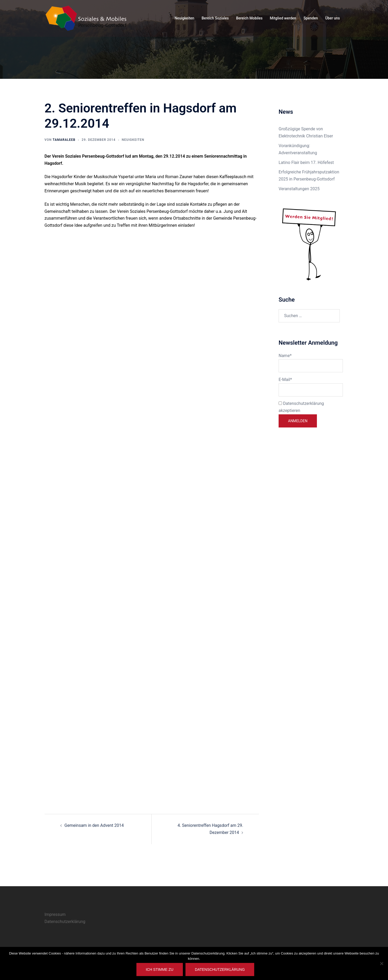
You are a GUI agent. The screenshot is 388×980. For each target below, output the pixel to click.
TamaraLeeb (64, 140)
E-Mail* (309, 387)
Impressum (55, 914)
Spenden (311, 18)
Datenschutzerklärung (65, 922)
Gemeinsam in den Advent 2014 (94, 825)
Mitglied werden (283, 18)
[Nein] (381, 963)
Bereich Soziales (215, 18)
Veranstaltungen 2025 (299, 189)
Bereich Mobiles (249, 18)
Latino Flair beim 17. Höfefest (306, 163)
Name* (309, 363)
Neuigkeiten (184, 18)
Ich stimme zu (160, 969)
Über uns (333, 18)
